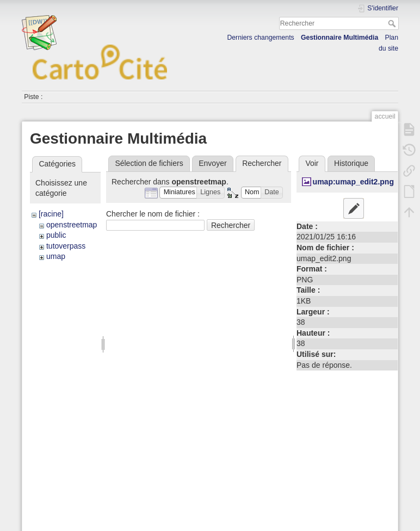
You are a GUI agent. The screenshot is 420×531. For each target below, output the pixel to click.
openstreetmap (72, 225)
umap (56, 256)
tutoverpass (66, 246)
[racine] (51, 214)
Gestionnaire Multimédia (339, 38)
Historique (351, 163)
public (56, 235)
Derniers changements (260, 38)
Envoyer (212, 163)
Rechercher (393, 23)
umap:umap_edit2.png (353, 182)
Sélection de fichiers (149, 163)
